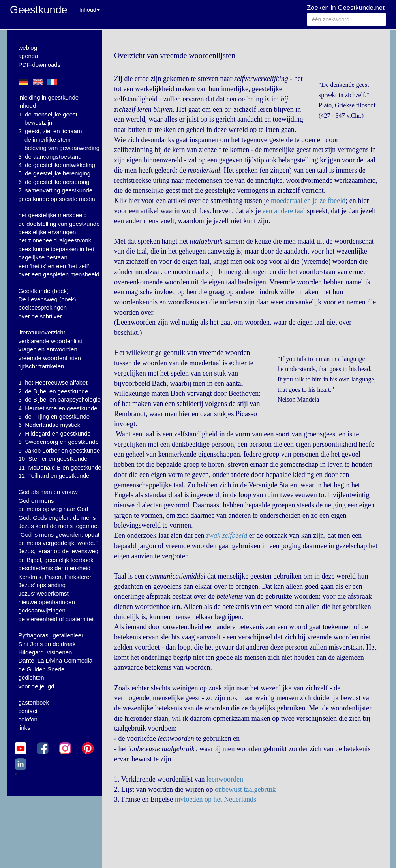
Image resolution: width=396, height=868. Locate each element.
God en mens (36, 501)
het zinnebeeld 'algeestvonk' (56, 240)
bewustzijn (38, 123)
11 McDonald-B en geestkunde (60, 467)
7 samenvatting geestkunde (56, 190)
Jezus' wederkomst (44, 593)
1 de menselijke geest (48, 114)
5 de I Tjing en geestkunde (54, 416)
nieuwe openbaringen (47, 602)
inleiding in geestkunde (49, 97)
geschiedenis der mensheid (55, 568)
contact (28, 711)
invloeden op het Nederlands (215, 799)
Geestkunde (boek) (44, 291)
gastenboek (34, 702)
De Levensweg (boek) (47, 299)
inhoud (27, 106)
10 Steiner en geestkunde (53, 459)
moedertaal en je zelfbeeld (308, 201)
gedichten (31, 677)
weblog (28, 48)
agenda (28, 56)
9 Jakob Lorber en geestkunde (59, 450)
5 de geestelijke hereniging (55, 173)
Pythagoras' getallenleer (51, 635)
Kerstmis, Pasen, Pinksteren (56, 577)
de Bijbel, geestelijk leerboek (56, 560)
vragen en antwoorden (48, 349)
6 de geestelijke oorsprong (54, 182)
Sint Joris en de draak (47, 644)
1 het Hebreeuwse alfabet (53, 382)
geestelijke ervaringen (47, 232)
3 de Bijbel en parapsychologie (60, 399)
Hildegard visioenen (45, 652)
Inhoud (90, 10)
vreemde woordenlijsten (50, 358)
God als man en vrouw (48, 492)
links (24, 728)
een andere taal (284, 211)
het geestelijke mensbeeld (53, 215)
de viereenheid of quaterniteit (57, 619)
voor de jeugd (37, 686)
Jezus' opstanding (42, 585)
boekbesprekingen (43, 307)
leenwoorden (225, 779)
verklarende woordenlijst (51, 341)
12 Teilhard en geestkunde (54, 476)
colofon (28, 719)
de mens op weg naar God (53, 509)
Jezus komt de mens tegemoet (59, 526)
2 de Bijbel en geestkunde (53, 391)
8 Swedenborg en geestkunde (59, 442)
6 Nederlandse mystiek (50, 425)
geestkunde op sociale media (57, 199)
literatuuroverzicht (42, 332)
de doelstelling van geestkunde (59, 224)
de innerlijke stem (48, 140)
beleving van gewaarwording (62, 148)
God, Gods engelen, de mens (57, 518)
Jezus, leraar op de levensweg (59, 551)
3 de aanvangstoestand (50, 157)
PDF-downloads (40, 65)
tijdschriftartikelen (41, 366)
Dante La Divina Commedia (56, 660)
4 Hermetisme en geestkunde (58, 408)
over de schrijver (40, 316)
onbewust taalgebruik (245, 789)
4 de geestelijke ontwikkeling (57, 165)
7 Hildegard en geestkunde (55, 433)
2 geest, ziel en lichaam (50, 131)
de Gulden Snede (42, 669)
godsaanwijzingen (42, 610)
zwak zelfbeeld (227, 535)
